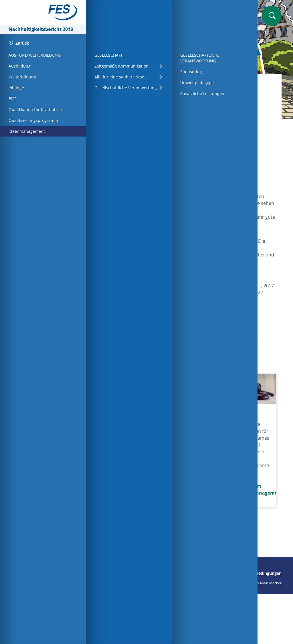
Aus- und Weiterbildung (201, 83)
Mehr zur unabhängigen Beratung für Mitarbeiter (190, 515)
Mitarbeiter (151, 83)
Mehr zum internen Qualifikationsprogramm (128, 498)
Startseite (117, 83)
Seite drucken (111, 573)
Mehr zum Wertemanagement (251, 489)
